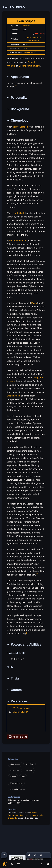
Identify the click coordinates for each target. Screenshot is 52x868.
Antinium (26, 26)
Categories (13, 759)
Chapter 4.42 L (19, 712)
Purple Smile (19, 213)
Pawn (34, 303)
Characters (15, 764)
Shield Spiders (14, 396)
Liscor (25, 48)
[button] (18, 737)
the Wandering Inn (18, 241)
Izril (23, 777)
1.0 (14, 708)
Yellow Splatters (21, 127)
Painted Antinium (32, 40)
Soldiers (29, 770)
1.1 (17, 708)
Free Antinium (16, 783)
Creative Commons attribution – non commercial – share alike (26, 815)
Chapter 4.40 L (28, 52)
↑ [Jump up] (12, 712)
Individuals (15, 770)
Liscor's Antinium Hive (34, 38)
